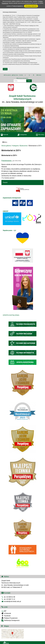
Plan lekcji (40, 135)
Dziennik (5, 135)
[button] (43, 119)
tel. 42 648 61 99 (8, 597)
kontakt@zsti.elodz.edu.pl (11, 601)
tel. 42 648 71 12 (8, 599)
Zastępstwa (22, 135)
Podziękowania (7, 161)
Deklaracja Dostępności (11, 620)
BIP (4, 611)
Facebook (6, 616)
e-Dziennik (6, 613)
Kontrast (39, 75)
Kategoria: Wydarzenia (20, 146)
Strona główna (7, 75)
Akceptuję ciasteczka (31, 6)
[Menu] (22, 142)
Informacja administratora (23, 78)
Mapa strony (15, 75)
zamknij (5, 69)
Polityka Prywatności (9, 618)
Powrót (5, 182)
